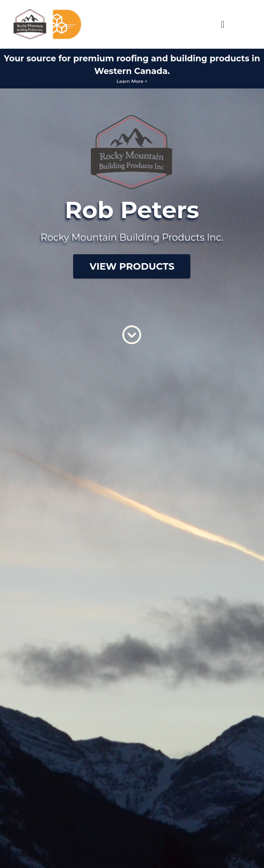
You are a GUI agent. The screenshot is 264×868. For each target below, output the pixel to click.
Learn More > (132, 81)
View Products (132, 266)
